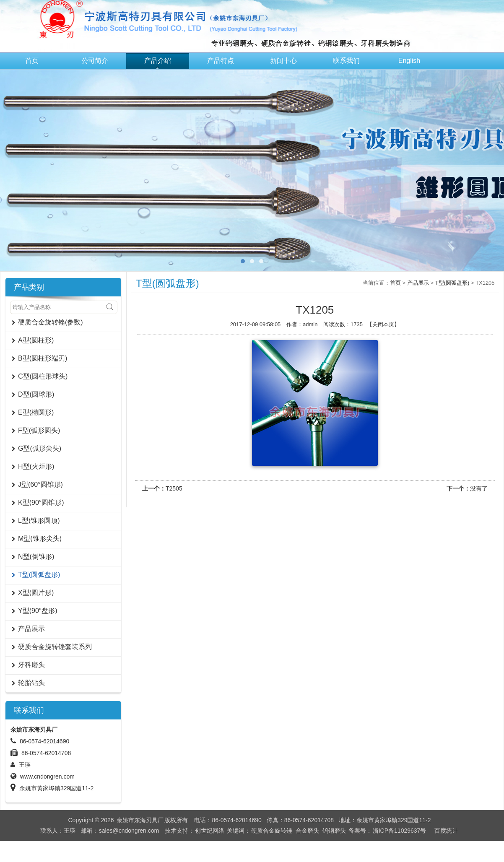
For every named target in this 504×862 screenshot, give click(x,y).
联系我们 (346, 61)
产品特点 (221, 61)
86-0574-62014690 (44, 741)
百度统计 (446, 831)
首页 (32, 61)
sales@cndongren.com (129, 831)
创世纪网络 (210, 831)
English (409, 61)
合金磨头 (307, 831)
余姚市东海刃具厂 (140, 820)
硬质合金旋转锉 (272, 831)
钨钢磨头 (334, 831)
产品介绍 (158, 61)
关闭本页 (383, 324)
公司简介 (95, 61)
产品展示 (418, 283)
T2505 (174, 488)
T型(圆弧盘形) (452, 283)
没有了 (479, 488)
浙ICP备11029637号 (400, 831)
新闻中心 (283, 61)
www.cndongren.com (47, 776)
